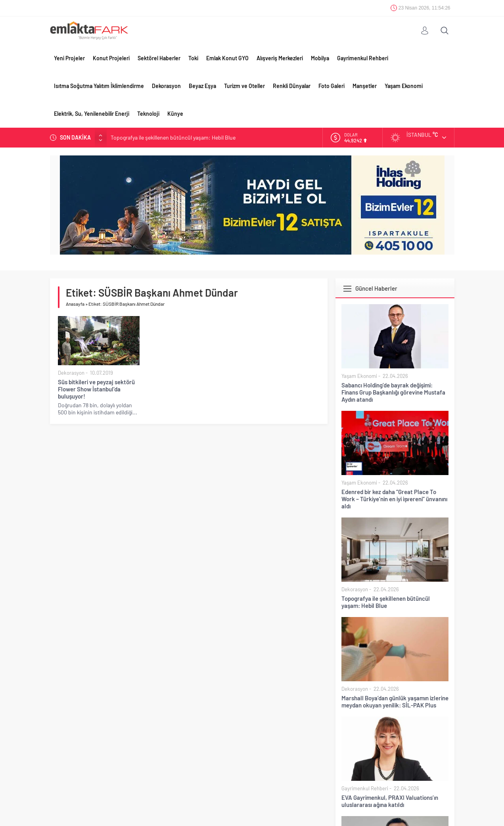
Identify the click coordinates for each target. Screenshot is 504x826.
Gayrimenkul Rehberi (363, 58)
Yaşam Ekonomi (404, 86)
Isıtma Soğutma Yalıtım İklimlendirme (99, 86)
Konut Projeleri (111, 58)
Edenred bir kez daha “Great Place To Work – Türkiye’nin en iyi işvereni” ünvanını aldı (394, 499)
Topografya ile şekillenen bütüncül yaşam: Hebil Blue (173, 137)
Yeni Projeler (69, 58)
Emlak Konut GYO (227, 58)
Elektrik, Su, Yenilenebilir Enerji (92, 114)
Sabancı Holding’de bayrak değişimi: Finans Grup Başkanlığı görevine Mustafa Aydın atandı (393, 392)
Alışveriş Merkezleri (280, 58)
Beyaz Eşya (202, 86)
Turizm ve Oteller (244, 86)
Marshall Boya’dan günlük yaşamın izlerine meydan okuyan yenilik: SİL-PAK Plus (395, 701)
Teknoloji (148, 114)
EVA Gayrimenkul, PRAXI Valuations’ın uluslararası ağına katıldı (390, 801)
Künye (175, 114)
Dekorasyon (166, 86)
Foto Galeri (332, 86)
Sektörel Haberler (159, 58)
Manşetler (365, 86)
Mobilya (320, 58)
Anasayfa (75, 304)
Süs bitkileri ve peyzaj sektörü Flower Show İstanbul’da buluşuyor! (96, 389)
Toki (193, 58)
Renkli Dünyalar (292, 86)
